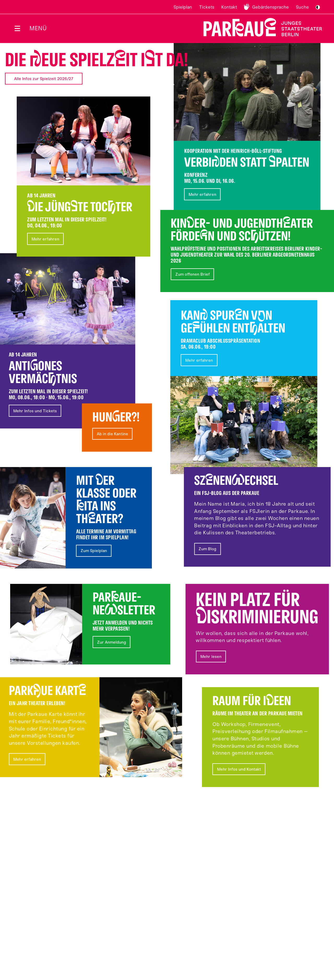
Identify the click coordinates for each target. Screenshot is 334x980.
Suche (302, 7)
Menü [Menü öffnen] (38, 28)
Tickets (207, 7)
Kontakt (229, 7)
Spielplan (183, 7)
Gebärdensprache (270, 7)
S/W (318, 7)
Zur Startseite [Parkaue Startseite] (260, 27)
